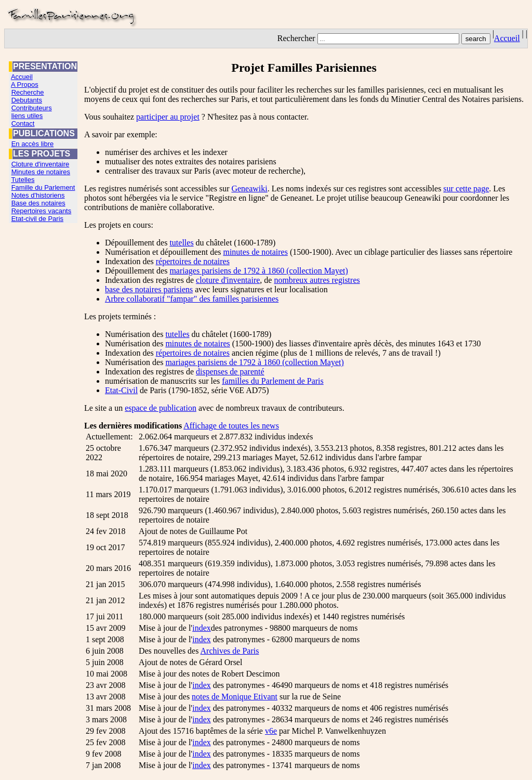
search (476, 39)
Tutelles (23, 180)
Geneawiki (249, 188)
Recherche (28, 92)
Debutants (27, 100)
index (202, 628)
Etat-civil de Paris (37, 219)
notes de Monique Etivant (235, 697)
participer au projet (168, 117)
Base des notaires (38, 203)
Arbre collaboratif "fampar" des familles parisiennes (192, 299)
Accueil (507, 38)
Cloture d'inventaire (41, 164)
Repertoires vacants (42, 211)
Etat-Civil (121, 390)
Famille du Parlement (43, 187)
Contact (23, 123)
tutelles (181, 243)
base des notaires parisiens (149, 289)
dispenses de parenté (230, 372)
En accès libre (33, 144)
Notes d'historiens (38, 195)
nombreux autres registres (317, 280)
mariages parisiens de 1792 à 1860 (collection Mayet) (258, 271)
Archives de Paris (230, 651)
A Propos (25, 84)
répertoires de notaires (193, 261)
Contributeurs (32, 108)
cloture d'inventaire (228, 280)
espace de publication (161, 408)
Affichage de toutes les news (231, 426)
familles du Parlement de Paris (273, 381)
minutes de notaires (255, 252)
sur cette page (466, 188)
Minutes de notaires (41, 172)
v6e (271, 731)
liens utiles (27, 116)
